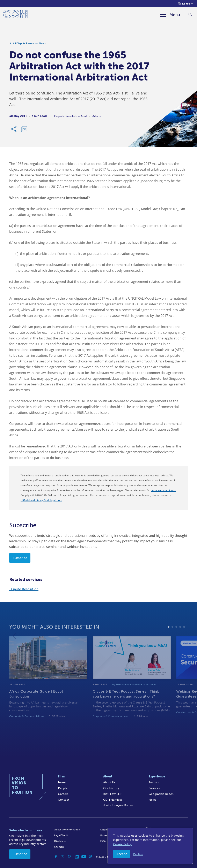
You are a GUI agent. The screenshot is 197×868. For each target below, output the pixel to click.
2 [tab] (172, 639)
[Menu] (170, 15)
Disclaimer (60, 841)
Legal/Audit (61, 835)
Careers (63, 794)
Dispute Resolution (24, 589)
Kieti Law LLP (112, 794)
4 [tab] (180, 639)
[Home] (15, 15)
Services (154, 788)
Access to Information (67, 830)
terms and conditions (163, 490)
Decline (138, 854)
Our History (111, 788)
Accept (122, 854)
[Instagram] (70, 857)
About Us (109, 782)
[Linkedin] (77, 857)
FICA (103, 841)
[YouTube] (84, 857)
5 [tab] (184, 639)
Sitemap (59, 847)
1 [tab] (169, 639)
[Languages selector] (185, 4)
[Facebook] (56, 857)
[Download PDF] (24, 131)
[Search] (190, 15)
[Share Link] (14, 131)
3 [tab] (176, 639)
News (152, 800)
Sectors (154, 782)
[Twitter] (63, 857)
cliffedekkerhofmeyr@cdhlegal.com (41, 500)
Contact (64, 800)
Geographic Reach (161, 794)
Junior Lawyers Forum (118, 805)
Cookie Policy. (123, 844)
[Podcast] (91, 857)
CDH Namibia (112, 800)
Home (62, 782)
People (63, 788)
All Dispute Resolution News (29, 45)
